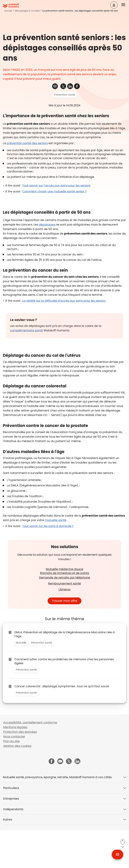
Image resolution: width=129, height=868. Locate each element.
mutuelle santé (56, 558)
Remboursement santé (64, 621)
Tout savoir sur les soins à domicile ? (48, 564)
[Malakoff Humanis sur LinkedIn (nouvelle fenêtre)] (77, 799)
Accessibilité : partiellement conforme (30, 760)
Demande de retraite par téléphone (64, 615)
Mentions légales (15, 765)
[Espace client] (114, 5)
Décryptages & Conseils (27, 11)
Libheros (64, 627)
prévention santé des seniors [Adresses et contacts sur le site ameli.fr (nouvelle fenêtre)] (27, 181)
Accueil (8, 11)
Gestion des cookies (17, 783)
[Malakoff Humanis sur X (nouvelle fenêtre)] (69, 799)
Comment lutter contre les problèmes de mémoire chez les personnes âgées (64, 699)
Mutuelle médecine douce (64, 607)
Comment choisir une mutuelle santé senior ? (54, 229)
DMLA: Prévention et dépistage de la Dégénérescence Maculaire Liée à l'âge (64, 672)
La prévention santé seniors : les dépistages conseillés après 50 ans (80, 11)
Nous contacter (14, 774)
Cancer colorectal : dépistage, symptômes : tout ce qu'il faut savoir (62, 724)
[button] (125, 5)
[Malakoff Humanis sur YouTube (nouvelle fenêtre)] (60, 799)
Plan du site (11, 779)
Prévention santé (65, 132)
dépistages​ (47, 262)
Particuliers (11, 826)
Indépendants (13, 847)
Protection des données (20, 769)
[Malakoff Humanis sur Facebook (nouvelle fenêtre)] (52, 799)
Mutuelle (21, 680)
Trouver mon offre (64, 638)
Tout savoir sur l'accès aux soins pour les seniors (56, 223)
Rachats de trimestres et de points (65, 611)
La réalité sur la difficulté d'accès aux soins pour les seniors (64, 338)
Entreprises (11, 836)
